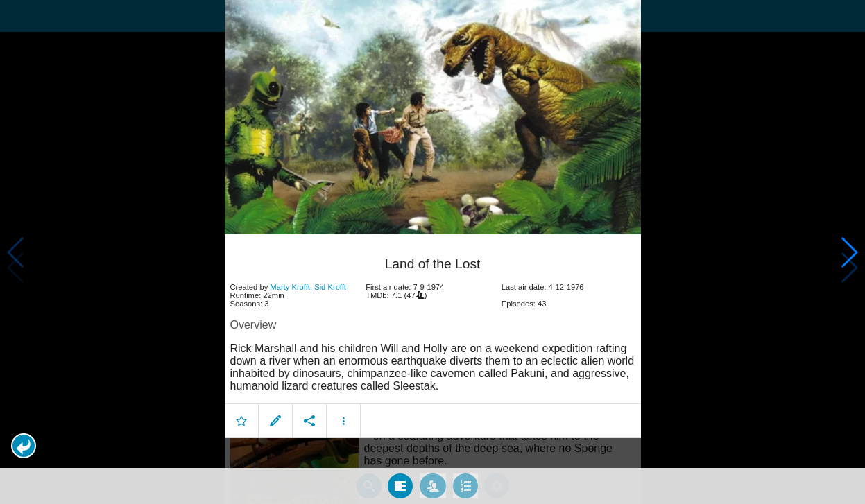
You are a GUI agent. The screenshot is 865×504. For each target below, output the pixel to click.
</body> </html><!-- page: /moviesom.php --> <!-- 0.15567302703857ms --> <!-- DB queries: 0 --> (432, 252)
